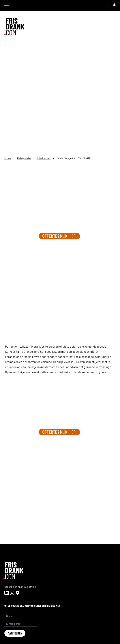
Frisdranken (44, 158)
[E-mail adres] (21, 624)
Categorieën (24, 158)
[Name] (21, 616)
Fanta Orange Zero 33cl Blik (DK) (74, 158)
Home (8, 158)
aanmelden (15, 633)
